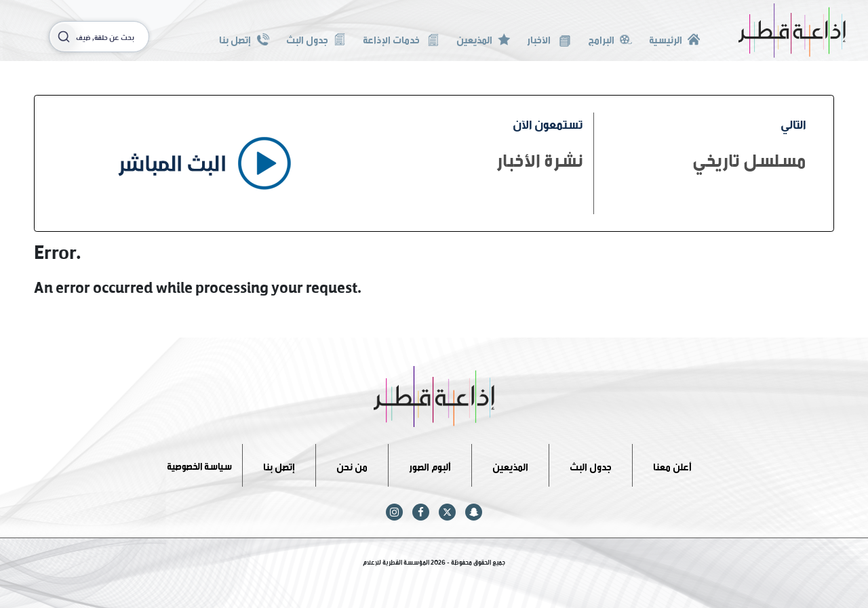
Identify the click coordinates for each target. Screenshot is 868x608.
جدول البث (316, 38)
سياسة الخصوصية (199, 465)
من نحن (352, 465)
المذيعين (483, 38)
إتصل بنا (244, 38)
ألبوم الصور (430, 465)
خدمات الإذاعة (401, 38)
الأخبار (549, 38)
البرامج (610, 38)
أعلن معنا (672, 465)
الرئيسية (674, 38)
